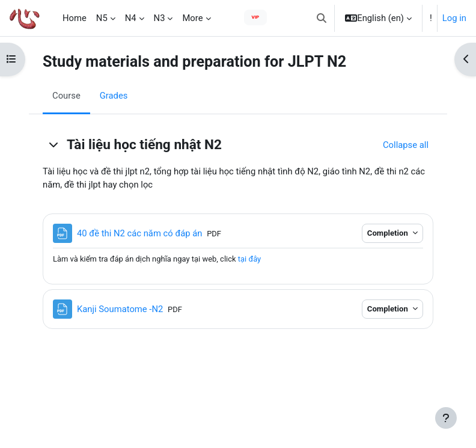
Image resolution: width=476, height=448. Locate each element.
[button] (322, 18)
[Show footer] (446, 418)
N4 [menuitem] (131, 18)
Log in (454, 18)
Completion (389, 233)
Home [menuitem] (75, 18)
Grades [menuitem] (114, 96)
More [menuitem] (192, 18)
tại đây (249, 259)
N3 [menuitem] (160, 18)
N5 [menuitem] (102, 18)
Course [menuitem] (66, 96)
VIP (256, 17)
